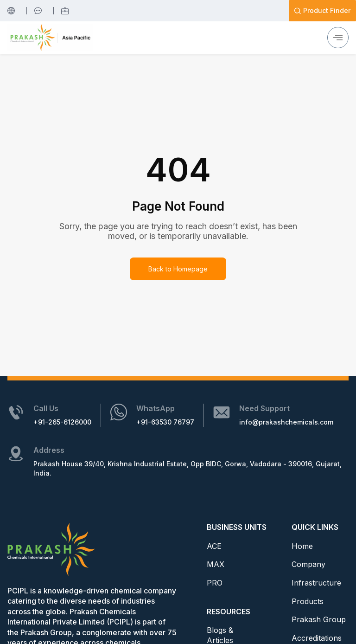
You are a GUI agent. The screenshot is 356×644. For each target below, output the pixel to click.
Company (308, 564)
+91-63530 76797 (165, 422)
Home (302, 546)
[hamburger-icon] (338, 38)
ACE (214, 546)
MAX (216, 564)
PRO (215, 583)
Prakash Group (319, 619)
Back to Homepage (178, 269)
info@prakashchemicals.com (286, 422)
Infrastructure (316, 583)
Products (308, 601)
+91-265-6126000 (62, 422)
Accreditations (317, 638)
